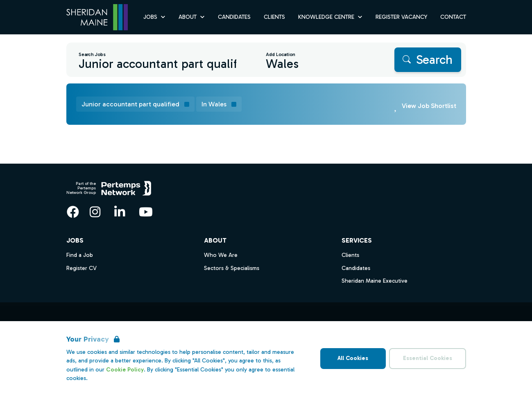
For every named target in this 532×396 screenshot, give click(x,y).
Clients (350, 255)
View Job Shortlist (429, 106)
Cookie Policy (125, 370)
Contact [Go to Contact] (453, 17)
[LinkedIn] (120, 212)
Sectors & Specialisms (232, 268)
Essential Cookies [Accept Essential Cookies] (428, 358)
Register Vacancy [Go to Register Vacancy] (401, 17)
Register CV (81, 268)
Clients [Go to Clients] (274, 17)
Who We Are (221, 255)
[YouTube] (146, 212)
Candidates (356, 268)
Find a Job (80, 255)
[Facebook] (73, 212)
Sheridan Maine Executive (375, 281)
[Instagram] (95, 212)
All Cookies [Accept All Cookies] (353, 358)
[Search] (428, 60)
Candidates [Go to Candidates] (234, 17)
